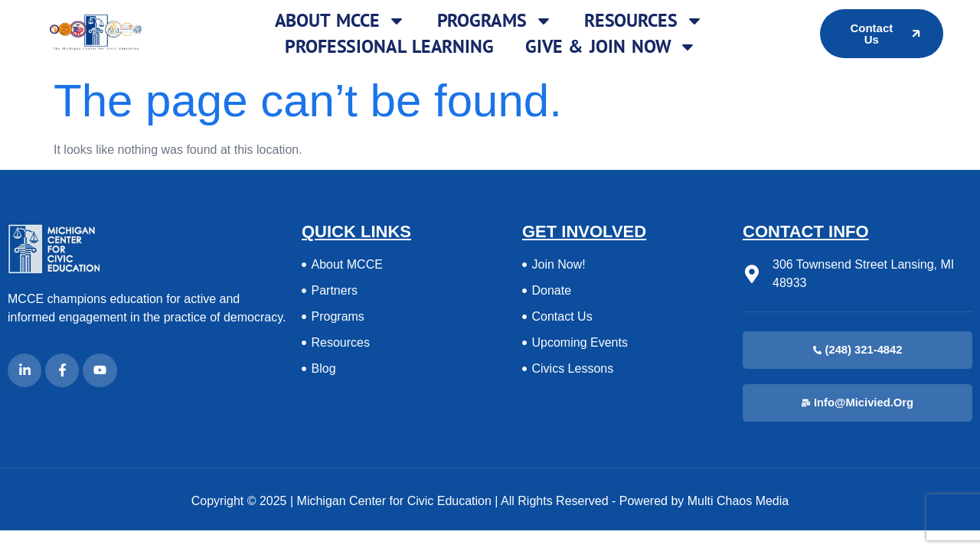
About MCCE (340, 21)
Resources (644, 21)
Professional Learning (389, 46)
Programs (495, 21)
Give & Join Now (611, 47)
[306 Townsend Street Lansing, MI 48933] (752, 274)
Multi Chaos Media (738, 501)
